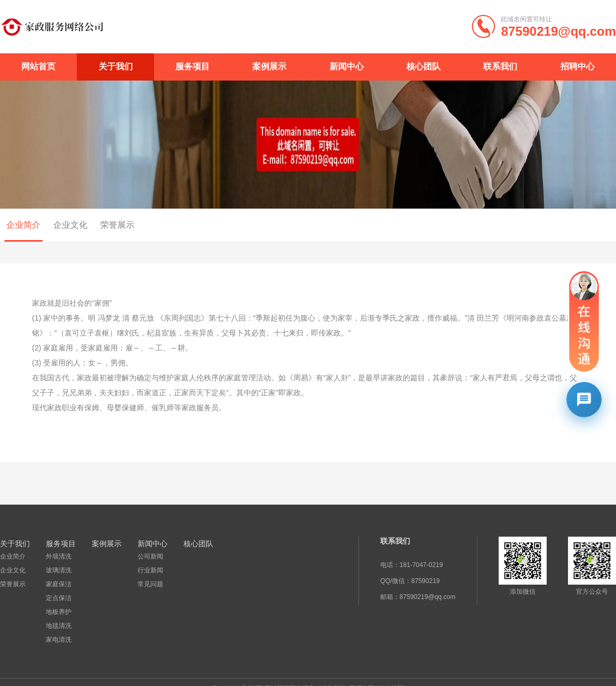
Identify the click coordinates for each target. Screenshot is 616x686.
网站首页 (38, 66)
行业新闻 (149, 570)
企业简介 (13, 556)
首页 (575, 226)
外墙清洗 (58, 556)
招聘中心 (578, 66)
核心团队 (423, 66)
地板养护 (58, 612)
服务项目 (193, 66)
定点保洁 (58, 598)
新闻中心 (347, 66)
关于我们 (116, 66)
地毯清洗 (58, 626)
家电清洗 (58, 640)
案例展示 (269, 66)
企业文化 (64, 225)
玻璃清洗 (58, 570)
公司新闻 (149, 556)
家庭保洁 (58, 584)
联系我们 (500, 66)
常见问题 (149, 584)
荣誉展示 (111, 225)
